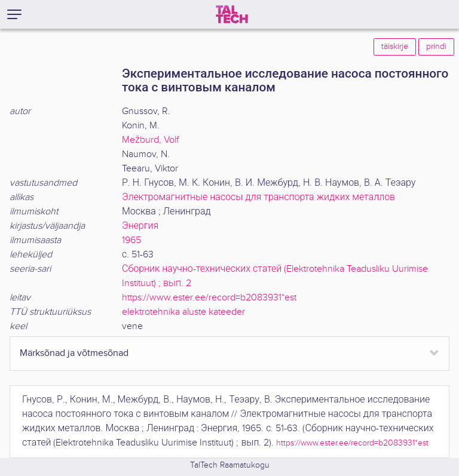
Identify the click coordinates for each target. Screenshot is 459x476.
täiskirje (395, 47)
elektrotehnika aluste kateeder (183, 312)
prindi (436, 47)
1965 (131, 240)
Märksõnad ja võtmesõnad (74, 353)
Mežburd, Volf (150, 140)
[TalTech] (232, 14)
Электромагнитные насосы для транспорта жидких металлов (258, 197)
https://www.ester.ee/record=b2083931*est (209, 298)
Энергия (140, 226)
